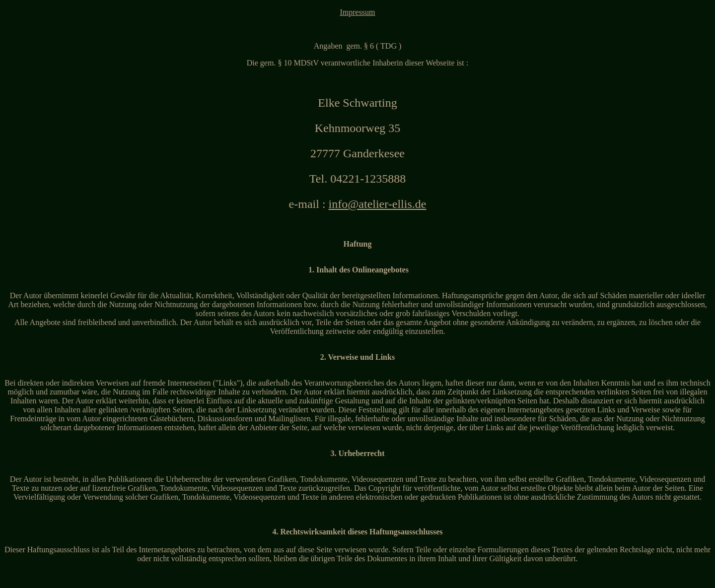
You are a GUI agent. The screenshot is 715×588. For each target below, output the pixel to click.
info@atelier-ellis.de (378, 204)
